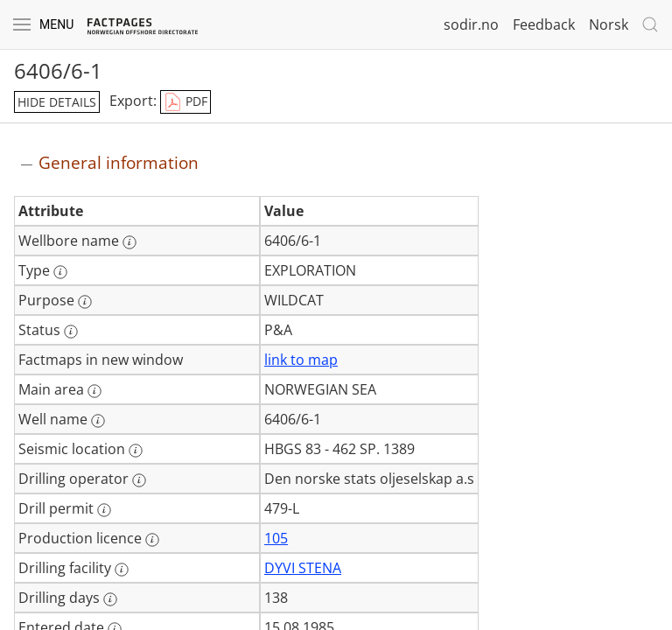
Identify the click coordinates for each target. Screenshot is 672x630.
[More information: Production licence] (152, 540)
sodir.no (471, 24)
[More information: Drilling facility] (122, 570)
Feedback (544, 24)
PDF (185, 102)
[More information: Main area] (94, 391)
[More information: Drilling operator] (139, 480)
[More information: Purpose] (85, 302)
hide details (57, 102)
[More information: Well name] (98, 421)
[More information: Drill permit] (104, 510)
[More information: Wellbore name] (129, 242)
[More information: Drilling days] (110, 599)
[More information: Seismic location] (136, 451)
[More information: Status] (71, 332)
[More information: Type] (60, 272)
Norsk (609, 24)
